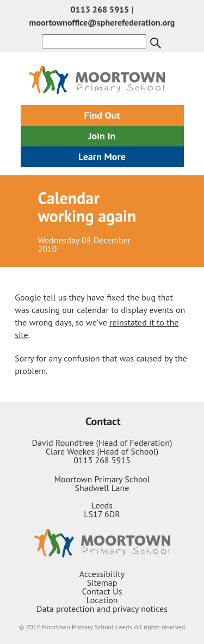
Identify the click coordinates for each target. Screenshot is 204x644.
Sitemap (102, 582)
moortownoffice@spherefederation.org (102, 22)
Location (102, 600)
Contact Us (102, 591)
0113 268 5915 (100, 9)
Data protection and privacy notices (102, 609)
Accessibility (102, 574)
